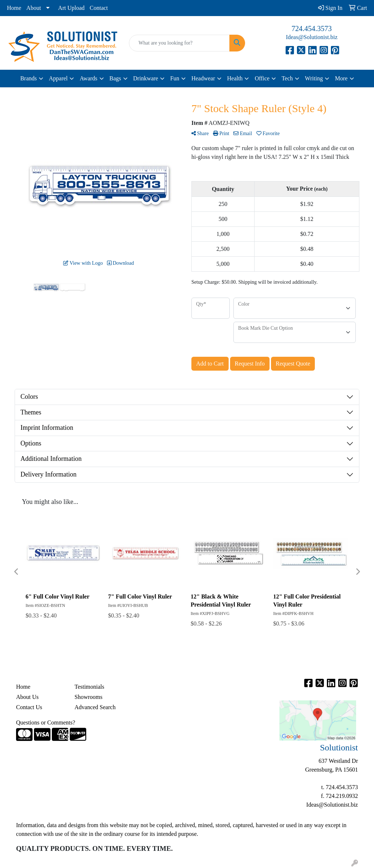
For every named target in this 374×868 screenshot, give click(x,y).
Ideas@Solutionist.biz (312, 37)
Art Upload (71, 8)
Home (14, 8)
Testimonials (89, 687)
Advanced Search (95, 707)
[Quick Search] (179, 43)
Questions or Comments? (46, 722)
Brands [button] (28, 78)
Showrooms (88, 697)
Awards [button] (88, 78)
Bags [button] (115, 78)
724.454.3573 (312, 28)
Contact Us (29, 707)
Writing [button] (314, 78)
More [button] (341, 78)
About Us (27, 697)
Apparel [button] (58, 78)
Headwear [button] (203, 78)
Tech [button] (287, 78)
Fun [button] (175, 78)
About (34, 8)
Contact (99, 8)
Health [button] (235, 78)
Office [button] (262, 78)
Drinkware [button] (146, 78)
